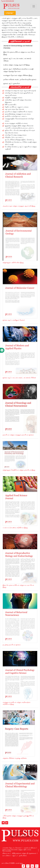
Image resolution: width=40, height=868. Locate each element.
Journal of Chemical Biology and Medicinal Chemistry (18, 47)
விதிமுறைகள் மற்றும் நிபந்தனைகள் (24, 853)
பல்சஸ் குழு (19, 863)
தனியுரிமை (23, 856)
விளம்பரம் (6, 853)
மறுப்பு (14, 856)
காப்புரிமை (6, 856)
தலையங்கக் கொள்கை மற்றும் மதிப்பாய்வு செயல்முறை (17, 850)
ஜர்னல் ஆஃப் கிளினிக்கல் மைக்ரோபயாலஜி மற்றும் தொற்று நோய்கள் (18, 70)
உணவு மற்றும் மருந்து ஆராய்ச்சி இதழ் (17, 65)
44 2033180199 (8, 1)
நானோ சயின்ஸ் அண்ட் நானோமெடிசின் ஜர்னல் (20, 79)
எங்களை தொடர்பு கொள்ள (12, 848)
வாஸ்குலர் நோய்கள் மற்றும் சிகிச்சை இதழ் (18, 75)
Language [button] (9, 13)
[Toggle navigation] (34, 6)
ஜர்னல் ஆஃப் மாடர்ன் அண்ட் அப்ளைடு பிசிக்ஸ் (17, 60)
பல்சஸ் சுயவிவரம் (29, 848)
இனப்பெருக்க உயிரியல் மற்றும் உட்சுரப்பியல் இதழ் (19, 53)
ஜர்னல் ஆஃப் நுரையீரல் (12, 83)
